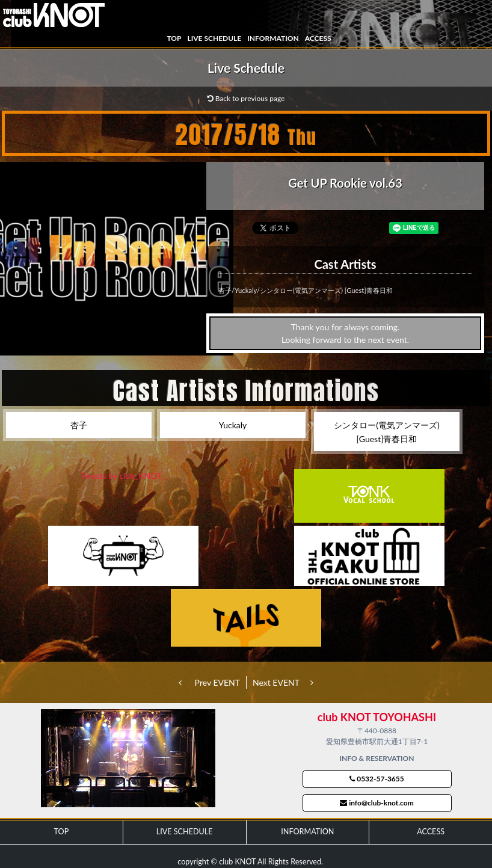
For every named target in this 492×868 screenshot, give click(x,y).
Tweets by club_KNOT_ (123, 476)
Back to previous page (246, 98)
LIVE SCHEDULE (214, 38)
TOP (174, 38)
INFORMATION (273, 38)
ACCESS (318, 38)
